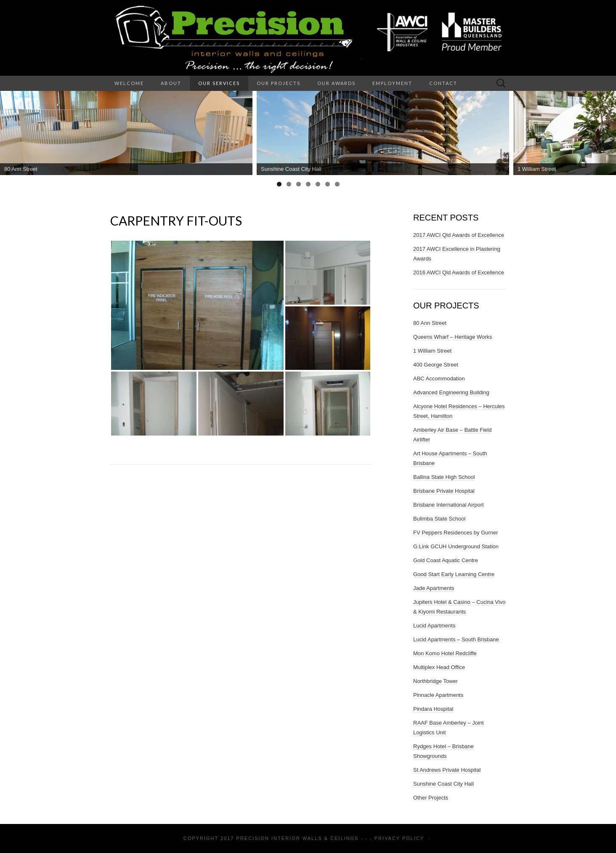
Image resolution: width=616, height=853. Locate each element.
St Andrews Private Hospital (447, 770)
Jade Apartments (434, 588)
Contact (443, 83)
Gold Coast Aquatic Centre (446, 560)
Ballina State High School (444, 477)
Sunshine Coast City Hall (443, 784)
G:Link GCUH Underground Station (456, 546)
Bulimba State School (439, 519)
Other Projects (431, 798)
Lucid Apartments (434, 626)
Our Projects (279, 83)
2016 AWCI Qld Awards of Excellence (459, 272)
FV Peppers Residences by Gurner (456, 533)
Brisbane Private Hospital (444, 491)
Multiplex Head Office (439, 667)
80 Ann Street (430, 323)
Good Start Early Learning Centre (454, 574)
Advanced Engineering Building (451, 392)
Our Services (219, 83)
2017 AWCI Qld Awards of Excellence (459, 235)
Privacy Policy (399, 838)
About (171, 83)
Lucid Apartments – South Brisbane (456, 639)
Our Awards (336, 83)
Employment (392, 83)
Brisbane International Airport (449, 505)
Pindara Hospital (433, 709)
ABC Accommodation (439, 379)
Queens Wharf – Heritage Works (453, 337)
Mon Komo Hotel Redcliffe (445, 653)
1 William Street (432, 351)
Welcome (129, 83)
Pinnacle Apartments (438, 695)
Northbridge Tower (435, 681)
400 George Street (436, 365)
